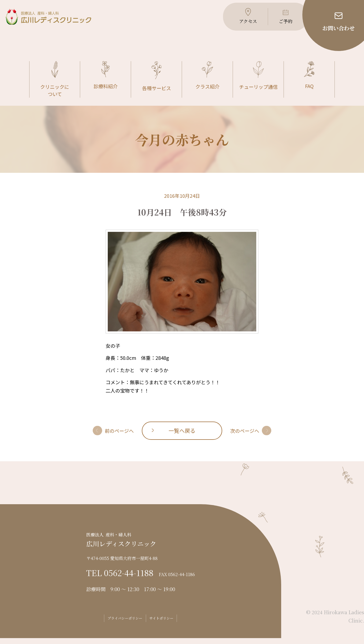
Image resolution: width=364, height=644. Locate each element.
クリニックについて (55, 85)
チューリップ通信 (258, 82)
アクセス (244, 24)
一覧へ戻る (182, 436)
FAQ (309, 81)
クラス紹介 (207, 82)
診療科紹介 (106, 82)
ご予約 (282, 24)
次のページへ (245, 437)
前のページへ (119, 437)
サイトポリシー (167, 624)
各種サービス (157, 83)
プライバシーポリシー (120, 624)
